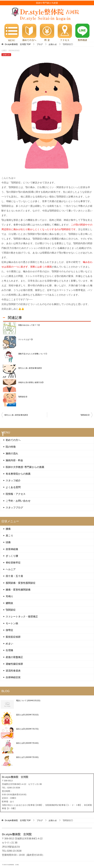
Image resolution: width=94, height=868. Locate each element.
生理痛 (9, 650)
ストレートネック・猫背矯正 (22, 617)
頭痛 (8, 542)
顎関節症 (11, 610)
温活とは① (27, 757)
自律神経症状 (13, 677)
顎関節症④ (23, 397)
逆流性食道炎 (13, 671)
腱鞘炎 (9, 603)
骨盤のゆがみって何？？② (29, 325)
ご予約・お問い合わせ (18, 501)
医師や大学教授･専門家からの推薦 (25, 467)
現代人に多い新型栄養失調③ (30, 368)
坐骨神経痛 (12, 549)
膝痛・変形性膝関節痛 (18, 590)
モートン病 (12, 623)
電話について (28, 701)
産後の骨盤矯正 (14, 657)
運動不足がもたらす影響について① (33, 354)
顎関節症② (85, 415)
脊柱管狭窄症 (13, 563)
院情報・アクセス (16, 494)
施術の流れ (12, 454)
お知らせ (6, 55)
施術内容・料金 (14, 460)
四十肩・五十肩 (14, 576)
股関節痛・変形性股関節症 (21, 583)
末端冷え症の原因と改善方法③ (31, 382)
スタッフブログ (14, 508)
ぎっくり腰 (12, 556)
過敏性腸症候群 (14, 664)
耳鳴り (9, 596)
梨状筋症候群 (13, 637)
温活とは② (27, 743)
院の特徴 (11, 447)
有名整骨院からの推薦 (18, 474)
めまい (9, 644)
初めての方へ (13, 440)
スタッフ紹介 (13, 481)
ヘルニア (11, 569)
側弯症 (9, 630)
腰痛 (8, 529)
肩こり (9, 536)
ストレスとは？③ (25, 339)
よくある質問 (13, 487)
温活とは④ (27, 715)
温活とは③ (27, 729)
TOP (18, 44)
